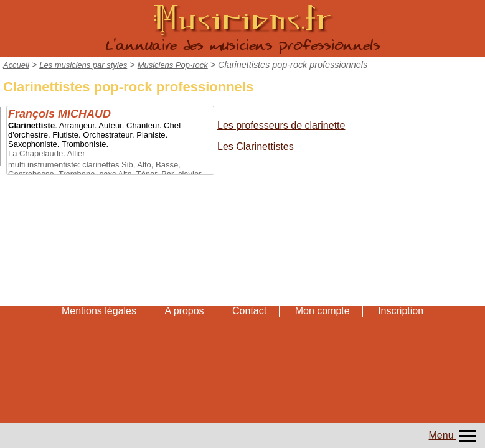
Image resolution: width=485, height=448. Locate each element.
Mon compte (323, 311)
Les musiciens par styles (83, 65)
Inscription (401, 311)
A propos (184, 311)
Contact (249, 311)
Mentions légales (99, 311)
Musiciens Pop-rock (173, 65)
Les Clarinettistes (256, 147)
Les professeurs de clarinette (281, 125)
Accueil (16, 65)
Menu (454, 435)
